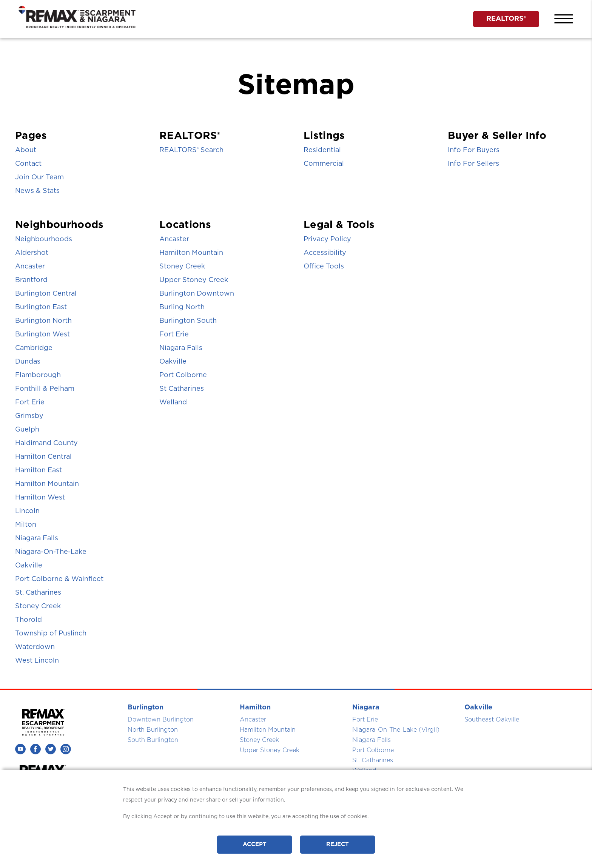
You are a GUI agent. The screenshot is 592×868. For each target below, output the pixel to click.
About (26, 150)
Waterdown (35, 647)
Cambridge (34, 348)
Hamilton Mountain (47, 484)
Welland (173, 402)
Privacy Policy (327, 239)
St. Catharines (38, 593)
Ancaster (30, 267)
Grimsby (29, 416)
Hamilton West (40, 498)
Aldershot (32, 253)
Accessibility (325, 253)
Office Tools (324, 267)
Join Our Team (39, 177)
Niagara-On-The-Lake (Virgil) (396, 730)
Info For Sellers (473, 164)
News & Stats (37, 191)
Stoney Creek (38, 606)
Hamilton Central (43, 457)
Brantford (31, 280)
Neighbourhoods (44, 239)
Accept (255, 844)
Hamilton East (39, 470)
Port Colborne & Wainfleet (59, 579)
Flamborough (38, 375)
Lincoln (27, 511)
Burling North (182, 307)
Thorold (29, 620)
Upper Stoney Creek (194, 280)
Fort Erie (30, 402)
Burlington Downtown (197, 294)
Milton (26, 525)
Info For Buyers (474, 150)
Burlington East (41, 307)
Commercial (324, 164)
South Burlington (153, 740)
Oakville (29, 566)
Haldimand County (46, 443)
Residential (322, 150)
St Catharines (182, 389)
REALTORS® (506, 19)
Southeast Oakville (492, 720)
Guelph (27, 430)
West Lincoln (37, 661)
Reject (338, 844)
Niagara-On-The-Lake (51, 552)
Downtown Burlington (161, 720)
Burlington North (43, 321)
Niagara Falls (37, 538)
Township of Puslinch (51, 634)
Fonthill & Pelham (45, 389)
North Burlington (153, 730)
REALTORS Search (191, 150)
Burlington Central (46, 294)
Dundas (28, 362)
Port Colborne (183, 375)
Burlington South (188, 321)
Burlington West (42, 335)
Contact (28, 164)
